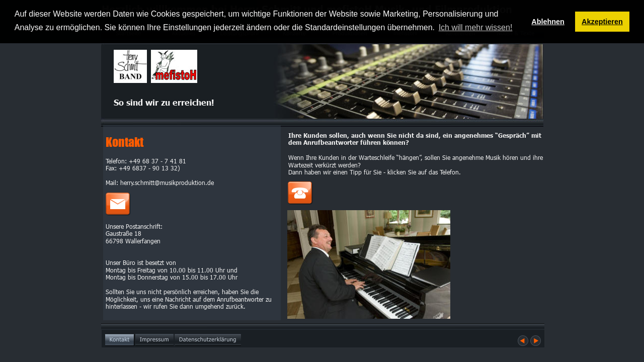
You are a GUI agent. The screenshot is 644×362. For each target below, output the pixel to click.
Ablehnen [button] (548, 22)
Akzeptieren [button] (602, 22)
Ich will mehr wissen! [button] (476, 27)
